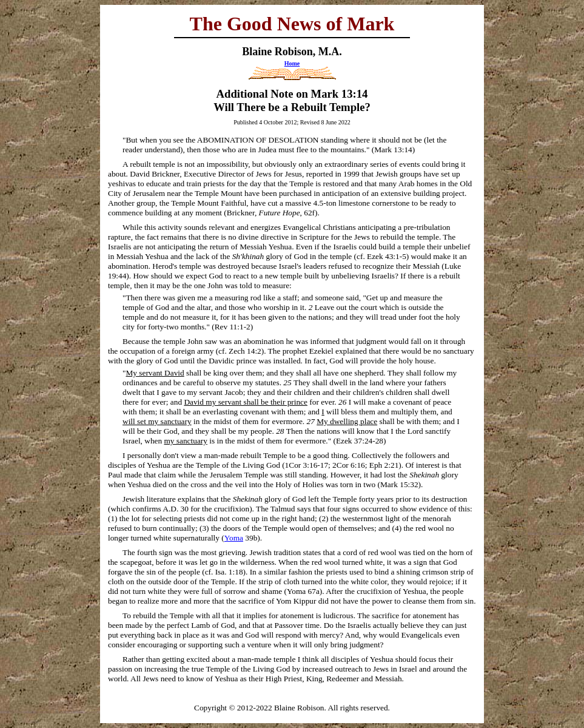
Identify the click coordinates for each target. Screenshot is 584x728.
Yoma (234, 538)
